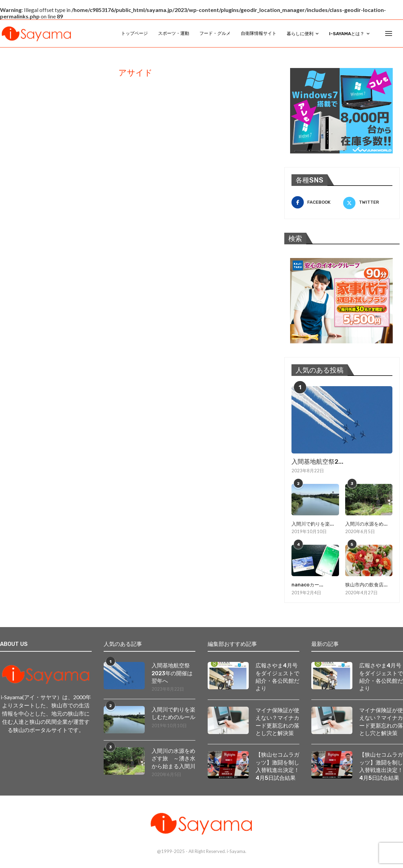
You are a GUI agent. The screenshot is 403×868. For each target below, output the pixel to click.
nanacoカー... (307, 585)
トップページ (134, 33)
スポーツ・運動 (174, 33)
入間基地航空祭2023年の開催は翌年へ (172, 673)
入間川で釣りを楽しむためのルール (173, 713)
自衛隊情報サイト (259, 33)
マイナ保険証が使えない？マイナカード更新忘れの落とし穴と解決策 (277, 722)
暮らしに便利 (300, 34)
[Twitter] (368, 202)
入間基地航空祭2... (317, 462)
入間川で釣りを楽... (313, 524)
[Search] (400, 33)
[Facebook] (316, 202)
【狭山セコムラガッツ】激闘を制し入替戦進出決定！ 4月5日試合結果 (277, 766)
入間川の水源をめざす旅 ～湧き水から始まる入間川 (173, 759)
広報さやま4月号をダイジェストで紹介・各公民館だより (277, 677)
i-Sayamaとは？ (347, 34)
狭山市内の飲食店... (366, 585)
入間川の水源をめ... (366, 524)
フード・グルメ (215, 33)
